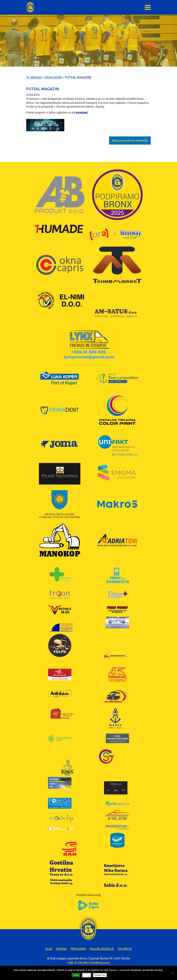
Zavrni (87, 975)
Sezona (61, 949)
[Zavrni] (173, 973)
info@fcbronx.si (100, 963)
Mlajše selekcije (102, 949)
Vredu (76, 975)
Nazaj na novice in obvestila (130, 140)
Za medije (125, 949)
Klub (49, 949)
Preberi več (100, 975)
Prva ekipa (78, 949)
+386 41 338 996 (77, 963)
